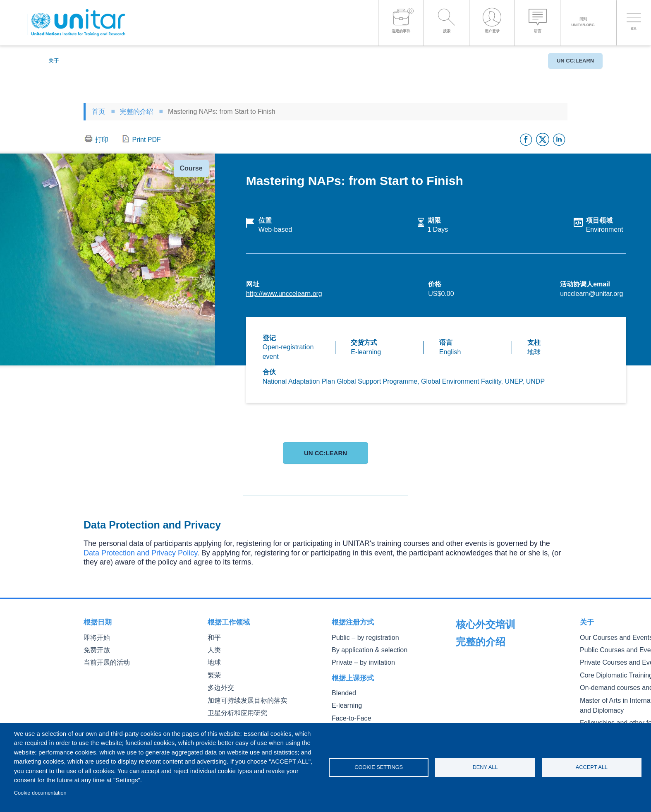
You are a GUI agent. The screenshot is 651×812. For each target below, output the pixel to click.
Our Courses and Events (486, 650)
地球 (213, 660)
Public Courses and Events (489, 662)
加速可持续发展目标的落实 (242, 696)
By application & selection (364, 649)
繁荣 (213, 672)
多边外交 (219, 684)
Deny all (485, 767)
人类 (213, 649)
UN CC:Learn (571, 61)
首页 (98, 112)
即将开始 (95, 637)
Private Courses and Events (490, 673)
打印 (102, 140)
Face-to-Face (348, 714)
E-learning (345, 702)
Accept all (592, 767)
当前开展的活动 (104, 660)
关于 (54, 61)
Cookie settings (379, 767)
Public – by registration (360, 637)
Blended (342, 690)
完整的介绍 (136, 112)
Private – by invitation (358, 660)
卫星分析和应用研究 (234, 707)
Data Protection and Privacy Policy (140, 553)
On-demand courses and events (495, 697)
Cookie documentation (40, 793)
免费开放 (95, 649)
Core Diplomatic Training (486, 685)
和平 (213, 637)
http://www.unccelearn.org (284, 294)
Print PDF (147, 140)
